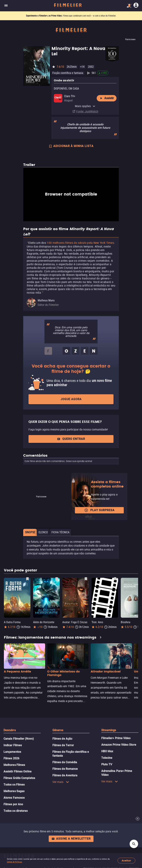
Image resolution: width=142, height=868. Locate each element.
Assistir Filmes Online (18, 771)
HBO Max (107, 751)
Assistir (107, 98)
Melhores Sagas (14, 791)
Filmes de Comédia (65, 762)
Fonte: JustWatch (87, 111)
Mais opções (85, 106)
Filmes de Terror (63, 745)
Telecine (107, 758)
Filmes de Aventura (65, 775)
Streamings (109, 730)
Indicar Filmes (13, 745)
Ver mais (61, 782)
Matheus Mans (46, 300)
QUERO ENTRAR (71, 439)
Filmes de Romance (65, 769)
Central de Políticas (14, 862)
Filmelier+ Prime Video (116, 738)
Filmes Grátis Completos (19, 778)
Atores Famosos (14, 798)
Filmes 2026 (11, 758)
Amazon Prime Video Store (119, 745)
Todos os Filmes (14, 785)
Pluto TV (107, 764)
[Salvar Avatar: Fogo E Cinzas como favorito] (86, 579)
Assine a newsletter (71, 839)
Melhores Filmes (14, 765)
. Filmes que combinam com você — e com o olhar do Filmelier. (71, 16)
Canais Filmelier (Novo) (19, 739)
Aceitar (126, 861)
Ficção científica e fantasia (68, 73)
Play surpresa (99, 510)
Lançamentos (12, 752)
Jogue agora (71, 399)
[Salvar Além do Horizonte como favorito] (57, 579)
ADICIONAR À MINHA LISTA (71, 146)
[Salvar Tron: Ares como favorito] (115, 579)
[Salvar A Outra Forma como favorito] (27, 579)
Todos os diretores (16, 811)
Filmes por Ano (13, 804)
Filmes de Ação (62, 739)
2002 (91, 67)
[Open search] (134, 844)
